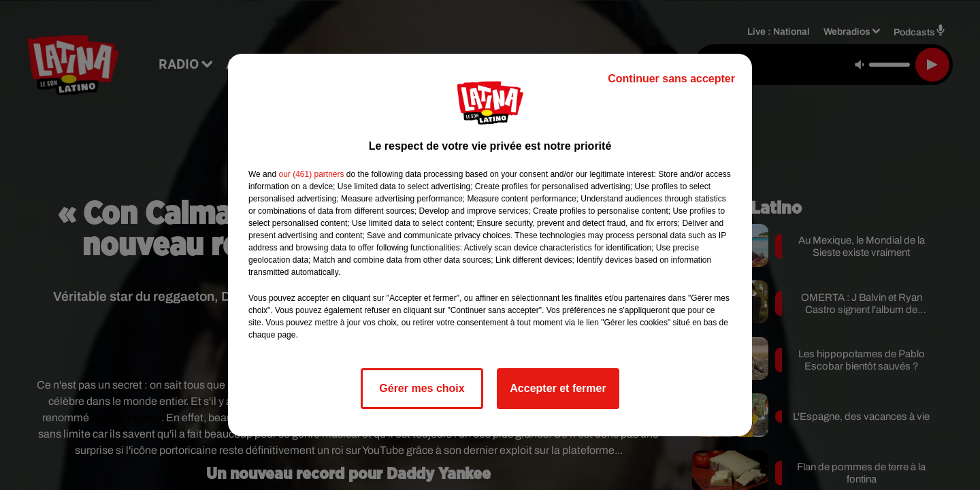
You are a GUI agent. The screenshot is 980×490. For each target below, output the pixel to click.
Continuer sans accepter (671, 79)
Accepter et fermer (558, 388)
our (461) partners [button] (311, 174)
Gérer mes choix (422, 388)
